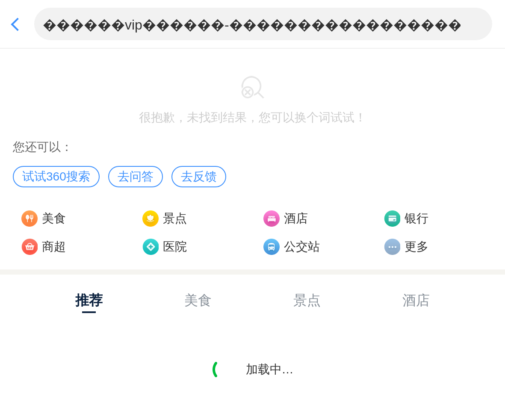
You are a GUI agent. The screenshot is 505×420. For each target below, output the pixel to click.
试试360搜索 (56, 176)
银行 (416, 218)
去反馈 (199, 176)
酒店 (296, 218)
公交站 (302, 247)
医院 (175, 247)
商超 (54, 247)
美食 (54, 218)
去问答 (136, 176)
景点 (175, 218)
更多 (416, 247)
